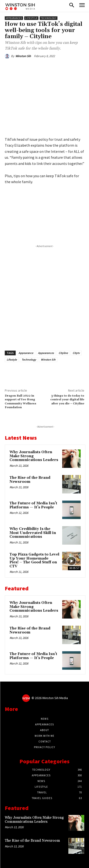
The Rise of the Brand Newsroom (30, 480)
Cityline (63, 353)
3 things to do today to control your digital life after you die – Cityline (67, 400)
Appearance (26, 353)
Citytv (76, 353)
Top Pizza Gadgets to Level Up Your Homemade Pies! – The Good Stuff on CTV (34, 560)
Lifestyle (31, 18)
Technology (49, 18)
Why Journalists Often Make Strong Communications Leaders (34, 820)
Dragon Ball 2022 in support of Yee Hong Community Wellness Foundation (21, 402)
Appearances (14, 18)
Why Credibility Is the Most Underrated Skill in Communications (33, 533)
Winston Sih (23, 56)
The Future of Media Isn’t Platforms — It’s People (33, 505)
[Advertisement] (44, 295)
